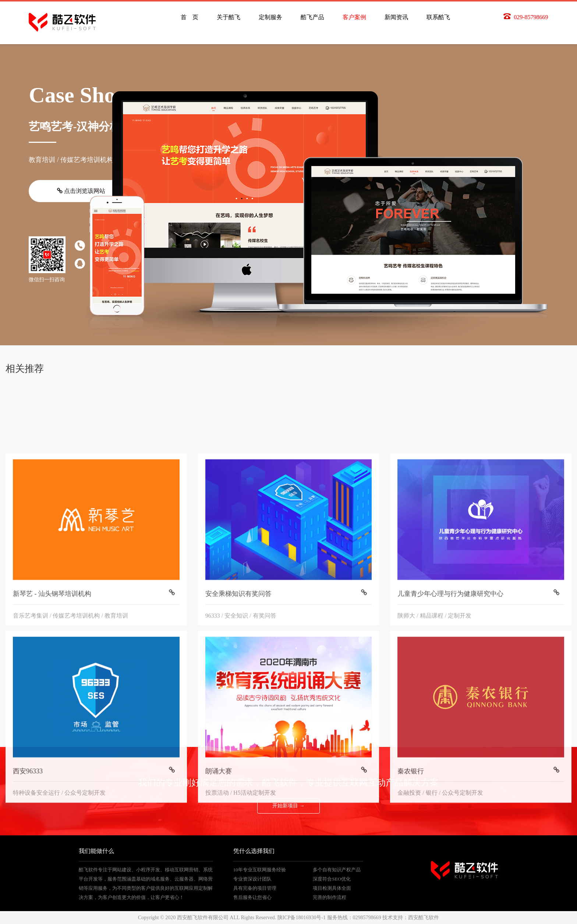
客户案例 (354, 17)
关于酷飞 (229, 17)
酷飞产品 (312, 17)
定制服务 (270, 17)
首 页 (190, 17)
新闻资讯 (396, 17)
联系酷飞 (438, 17)
